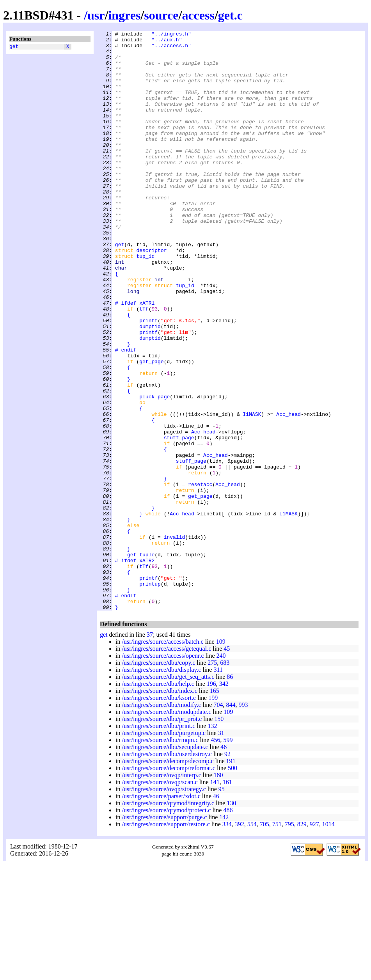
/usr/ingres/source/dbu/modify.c (161, 821)
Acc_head (288, 491)
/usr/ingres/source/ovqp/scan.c (160, 898)
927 (314, 940)
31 (221, 849)
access (198, 15)
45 (227, 764)
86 (230, 793)
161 (227, 898)
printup (150, 695)
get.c (230, 15)
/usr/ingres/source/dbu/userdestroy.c (167, 870)
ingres (124, 15)
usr (96, 15)
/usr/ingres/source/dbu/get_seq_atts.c (168, 793)
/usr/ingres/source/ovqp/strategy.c (164, 905)
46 (224, 863)
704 (218, 821)
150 (219, 835)
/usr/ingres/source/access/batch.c (162, 757)
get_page (151, 428)
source (161, 15)
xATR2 (147, 667)
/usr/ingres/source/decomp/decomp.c (168, 877)
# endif (126, 414)
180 (218, 891)
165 (215, 807)
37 (150, 750)
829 (302, 940)
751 (277, 940)
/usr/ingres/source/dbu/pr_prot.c (162, 835)
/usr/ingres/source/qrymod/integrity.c (168, 919)
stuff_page (179, 519)
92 (227, 870)
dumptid (150, 386)
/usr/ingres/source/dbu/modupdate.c (166, 828)
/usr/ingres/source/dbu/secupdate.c (165, 863)
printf (148, 379)
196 (211, 800)
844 (231, 821)
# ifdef (126, 358)
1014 (328, 940)
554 (252, 940)
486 (228, 926)
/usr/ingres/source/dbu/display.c (161, 786)
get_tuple (141, 660)
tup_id (145, 302)
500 (233, 884)
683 (225, 778)
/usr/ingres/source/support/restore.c (166, 940)
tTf (144, 365)
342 (224, 800)
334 (227, 940)
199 (213, 814)
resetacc (200, 575)
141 (215, 898)
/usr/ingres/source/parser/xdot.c (161, 912)
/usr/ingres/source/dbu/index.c (159, 807)
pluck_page (154, 470)
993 (243, 821)
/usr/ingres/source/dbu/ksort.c (159, 814)
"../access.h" (171, 49)
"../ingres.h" (171, 35)
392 (240, 940)
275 (212, 778)
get (14, 47)
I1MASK (252, 491)
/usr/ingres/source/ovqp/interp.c (161, 891)
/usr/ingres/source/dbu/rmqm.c (160, 856)
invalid (175, 639)
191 (231, 877)
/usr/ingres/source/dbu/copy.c (158, 778)
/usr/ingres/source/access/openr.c (163, 771)
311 (218, 786)
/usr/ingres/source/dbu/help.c (158, 800)
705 (264, 940)
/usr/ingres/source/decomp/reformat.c (168, 884)
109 (221, 757)
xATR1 (147, 358)
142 (224, 933)
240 (221, 771)
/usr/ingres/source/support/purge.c (164, 933)
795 (289, 940)
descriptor (151, 295)
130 (231, 919)
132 (212, 842)
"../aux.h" (167, 42)
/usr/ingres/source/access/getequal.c (166, 764)
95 (222, 905)
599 (228, 856)
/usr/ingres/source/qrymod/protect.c (166, 926)
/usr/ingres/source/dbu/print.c (158, 842)
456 (215, 856)
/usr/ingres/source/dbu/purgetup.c (163, 849)
